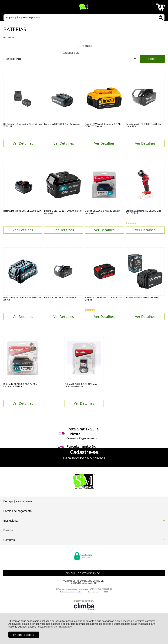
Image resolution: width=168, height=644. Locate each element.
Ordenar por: (71, 53)
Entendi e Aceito (24, 635)
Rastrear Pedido (23, 516)
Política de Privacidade (58, 627)
